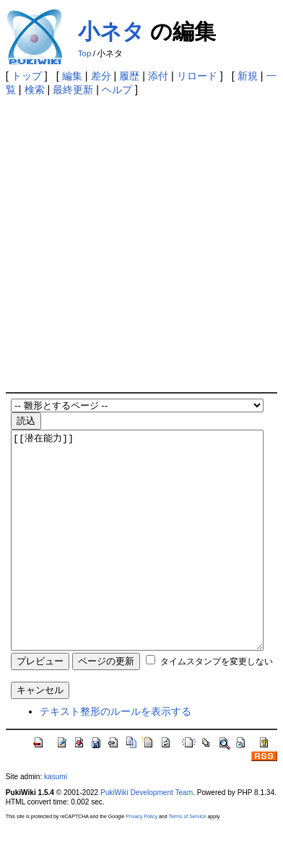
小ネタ (111, 31)
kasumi (56, 820)
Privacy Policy (141, 860)
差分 (101, 76)
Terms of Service (187, 860)
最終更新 (73, 90)
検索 (35, 90)
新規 (248, 76)
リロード (197, 76)
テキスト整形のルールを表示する (116, 755)
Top (85, 53)
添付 (158, 76)
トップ (27, 76)
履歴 (129, 76)
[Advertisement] (141, 243)
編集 (72, 76)
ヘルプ (117, 90)
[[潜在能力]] (137, 562)
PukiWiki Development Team (147, 836)
